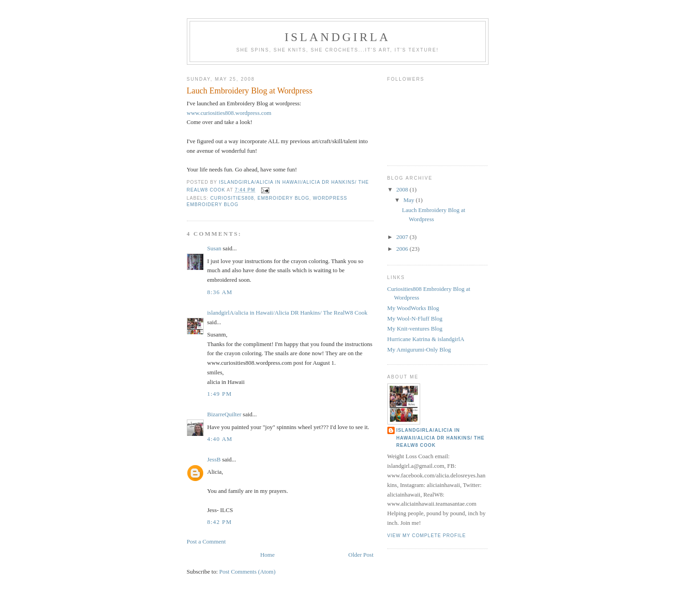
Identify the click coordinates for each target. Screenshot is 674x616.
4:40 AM (220, 439)
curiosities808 (232, 198)
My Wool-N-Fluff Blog (415, 318)
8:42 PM (220, 522)
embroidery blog (283, 198)
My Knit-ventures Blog (415, 329)
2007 (403, 237)
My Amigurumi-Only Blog (419, 349)
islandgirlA (338, 37)
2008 (403, 189)
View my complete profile (427, 536)
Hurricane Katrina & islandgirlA (426, 339)
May (409, 200)
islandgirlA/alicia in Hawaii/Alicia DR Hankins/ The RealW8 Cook (288, 313)
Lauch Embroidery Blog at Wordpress (250, 91)
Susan (214, 248)
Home (268, 555)
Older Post (361, 555)
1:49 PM (220, 394)
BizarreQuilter (224, 414)
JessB (214, 459)
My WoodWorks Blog (413, 308)
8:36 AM (220, 292)
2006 (403, 249)
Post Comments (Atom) (247, 572)
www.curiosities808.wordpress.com (229, 113)
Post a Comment (206, 541)
